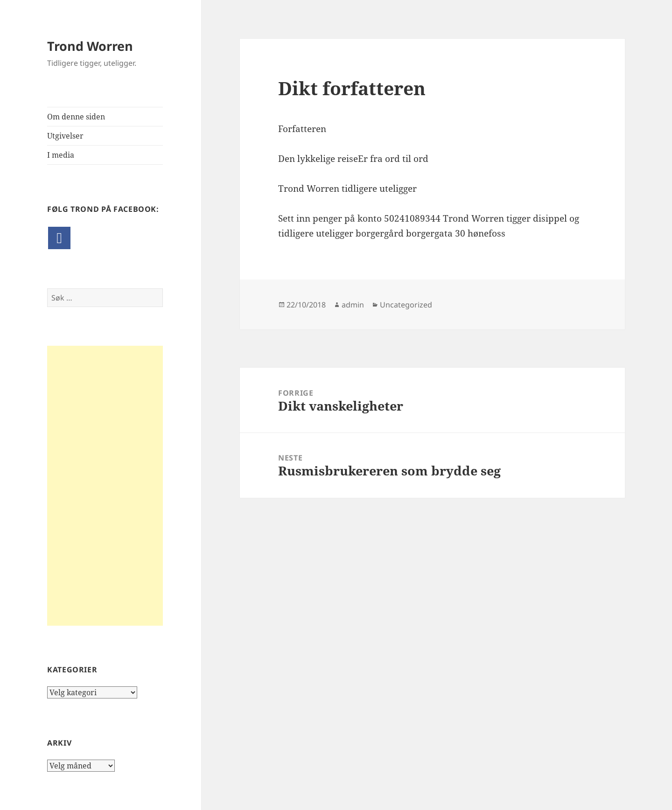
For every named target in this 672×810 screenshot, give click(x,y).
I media (61, 155)
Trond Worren (90, 46)
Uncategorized (406, 305)
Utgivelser (65, 136)
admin (353, 305)
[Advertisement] (105, 486)
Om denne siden (76, 117)
